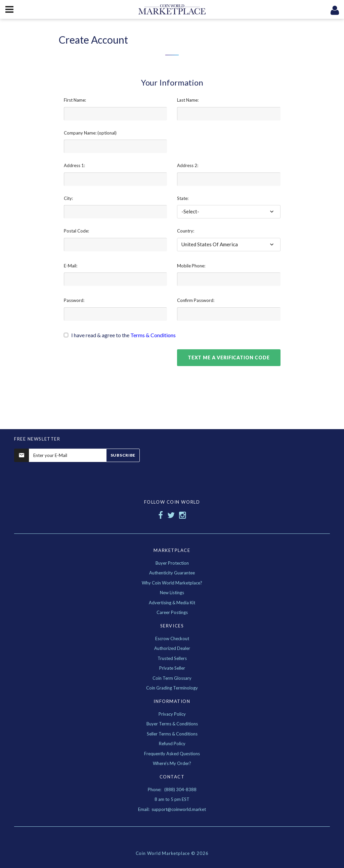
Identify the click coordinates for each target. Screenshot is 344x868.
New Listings (172, 593)
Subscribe (123, 455)
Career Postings (172, 612)
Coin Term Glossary (172, 678)
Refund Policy (172, 744)
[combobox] (229, 212)
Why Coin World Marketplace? (172, 583)
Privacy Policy (172, 714)
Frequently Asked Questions (172, 754)
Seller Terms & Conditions (172, 734)
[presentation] (115, 362)
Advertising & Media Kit (172, 603)
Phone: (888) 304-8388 (172, 789)
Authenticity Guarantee (172, 573)
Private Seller (172, 668)
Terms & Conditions (153, 335)
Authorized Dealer (172, 648)
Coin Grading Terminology (172, 688)
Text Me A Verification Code (229, 358)
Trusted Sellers (172, 658)
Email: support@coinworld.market (172, 809)
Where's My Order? (172, 763)
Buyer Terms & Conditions (172, 724)
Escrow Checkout (172, 639)
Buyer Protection (172, 563)
